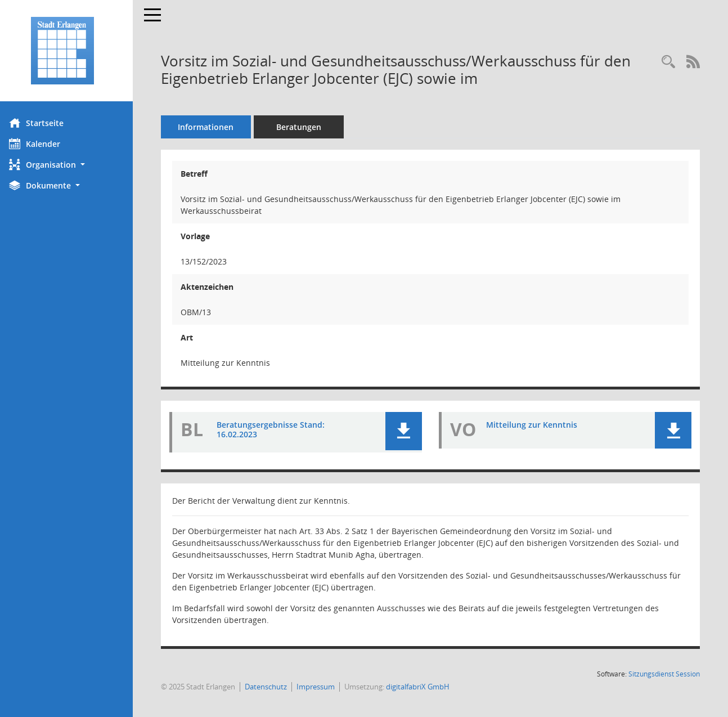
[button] (70, 165)
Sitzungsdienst (664, 674)
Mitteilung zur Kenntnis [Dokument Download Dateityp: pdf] (536, 425)
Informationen (214, 127)
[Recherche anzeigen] (668, 62)
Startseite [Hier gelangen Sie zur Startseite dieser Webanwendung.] (44, 123)
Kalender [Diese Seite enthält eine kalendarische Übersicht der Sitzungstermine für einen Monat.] (42, 144)
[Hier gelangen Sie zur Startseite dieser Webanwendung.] (70, 51)
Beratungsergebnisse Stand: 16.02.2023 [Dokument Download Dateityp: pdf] (278, 429)
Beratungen (307, 127)
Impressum (323, 687)
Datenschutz (274, 687)
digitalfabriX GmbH (426, 687)
